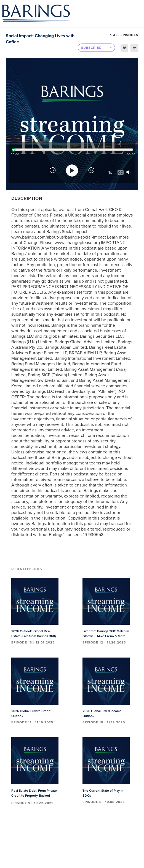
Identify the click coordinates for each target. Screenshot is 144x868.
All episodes (124, 35)
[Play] (72, 171)
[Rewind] (53, 171)
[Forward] (91, 171)
